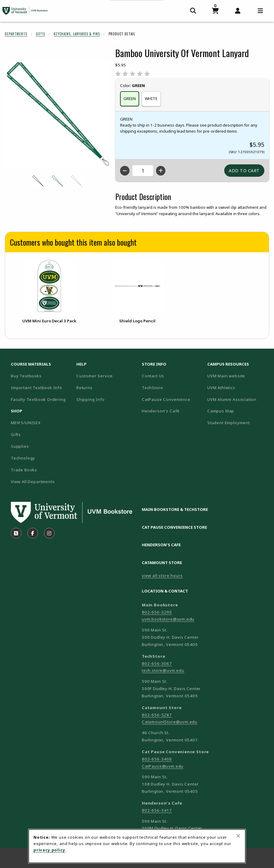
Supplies (20, 446)
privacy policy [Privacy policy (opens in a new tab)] (49, 850)
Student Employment (238, 423)
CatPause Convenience (166, 399)
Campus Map (238, 411)
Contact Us (153, 376)
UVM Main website (238, 376)
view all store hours (162, 576)
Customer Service (95, 376)
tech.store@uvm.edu (163, 670)
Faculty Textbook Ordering (38, 399)
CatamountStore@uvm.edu (170, 722)
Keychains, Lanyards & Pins (77, 34)
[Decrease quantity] (125, 171)
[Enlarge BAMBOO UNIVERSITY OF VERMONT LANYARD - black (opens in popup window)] (38, 181)
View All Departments (33, 482)
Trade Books (24, 470)
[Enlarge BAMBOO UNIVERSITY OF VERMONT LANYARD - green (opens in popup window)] (58, 181)
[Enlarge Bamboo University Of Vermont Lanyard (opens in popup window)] (58, 114)
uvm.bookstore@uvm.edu (168, 619)
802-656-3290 (157, 612)
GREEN (130, 98)
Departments (16, 34)
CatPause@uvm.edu (163, 766)
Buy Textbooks (26, 376)
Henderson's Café (161, 411)
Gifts (40, 34)
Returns (84, 388)
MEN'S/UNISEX (26, 423)
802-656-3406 (157, 759)
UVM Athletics (238, 387)
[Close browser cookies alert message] (238, 836)
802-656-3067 (157, 663)
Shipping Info (91, 399)
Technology (23, 458)
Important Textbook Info (37, 388)
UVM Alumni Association (238, 399)
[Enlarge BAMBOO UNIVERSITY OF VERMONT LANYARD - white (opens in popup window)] (77, 181)
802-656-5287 (157, 715)
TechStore (152, 388)
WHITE (151, 98)
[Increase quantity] (161, 171)
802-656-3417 (157, 810)
